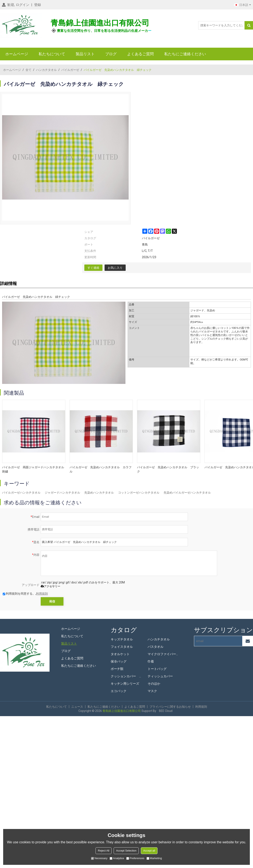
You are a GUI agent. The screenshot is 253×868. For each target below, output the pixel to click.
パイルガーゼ (70, 70)
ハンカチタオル (46, 70)
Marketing (154, 858)
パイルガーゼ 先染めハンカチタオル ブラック (168, 469)
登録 (38, 5)
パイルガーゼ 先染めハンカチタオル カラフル (101, 469)
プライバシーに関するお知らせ (170, 707)
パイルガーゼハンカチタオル (21, 493)
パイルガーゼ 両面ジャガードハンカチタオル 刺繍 (34, 469)
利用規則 (42, 594)
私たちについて (52, 54)
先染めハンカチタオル (99, 493)
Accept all (149, 851)
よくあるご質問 (140, 54)
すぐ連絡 (93, 268)
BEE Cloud (166, 711)
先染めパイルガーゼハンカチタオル (187, 493)
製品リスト (85, 54)
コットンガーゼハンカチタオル (139, 493)
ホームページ (17, 54)
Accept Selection (126, 851)
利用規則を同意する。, (25, 594)
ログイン (23, 5)
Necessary (99, 858)
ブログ (111, 54)
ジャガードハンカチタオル (62, 493)
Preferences (135, 858)
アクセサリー (50, 586)
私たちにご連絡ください (185, 54)
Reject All (104, 851)
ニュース (77, 707)
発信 (52, 601)
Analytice (117, 858)
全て (28, 70)
